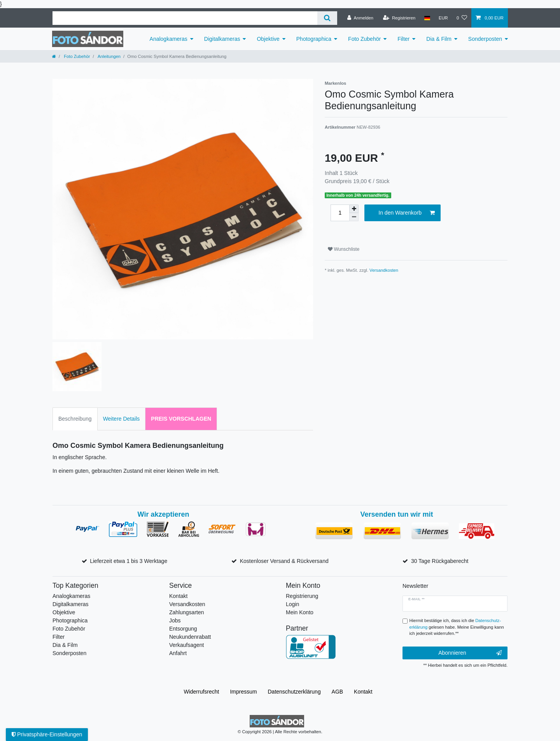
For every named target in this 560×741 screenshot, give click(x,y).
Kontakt (178, 596)
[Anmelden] (360, 18)
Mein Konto (300, 612)
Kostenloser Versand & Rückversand (284, 561)
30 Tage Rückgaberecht (440, 561)
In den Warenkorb (407, 213)
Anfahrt (178, 653)
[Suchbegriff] (185, 18)
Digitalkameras (222, 39)
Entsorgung (183, 629)
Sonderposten (485, 39)
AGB (338, 692)
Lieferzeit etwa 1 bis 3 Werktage (129, 561)
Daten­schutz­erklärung (294, 692)
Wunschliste (344, 249)
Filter (403, 39)
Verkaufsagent (187, 645)
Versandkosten (384, 270)
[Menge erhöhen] (354, 209)
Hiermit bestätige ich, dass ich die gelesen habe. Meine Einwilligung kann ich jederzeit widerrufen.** (457, 627)
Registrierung (302, 596)
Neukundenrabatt (190, 637)
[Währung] (443, 18)
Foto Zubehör (364, 39)
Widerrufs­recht (201, 692)
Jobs (175, 620)
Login (292, 604)
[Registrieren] (399, 18)
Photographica (314, 39)
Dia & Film (439, 39)
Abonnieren (470, 653)
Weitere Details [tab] (122, 419)
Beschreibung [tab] (75, 419)
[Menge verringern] (354, 217)
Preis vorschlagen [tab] (181, 419)
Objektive (268, 39)
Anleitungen (109, 56)
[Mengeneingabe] (340, 213)
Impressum (243, 692)
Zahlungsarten (187, 612)
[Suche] (327, 18)
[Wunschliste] (462, 18)
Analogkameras (169, 39)
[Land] (427, 18)
